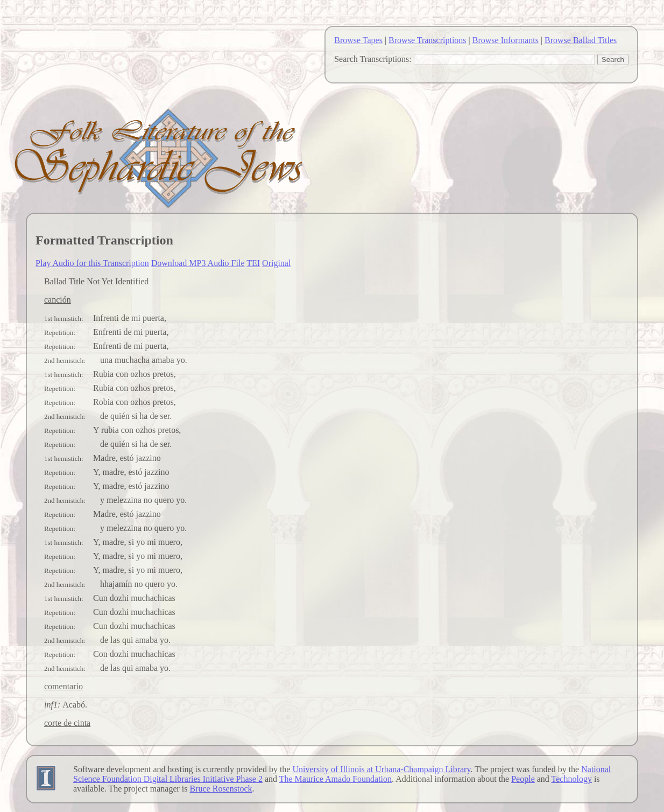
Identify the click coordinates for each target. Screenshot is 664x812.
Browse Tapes (358, 40)
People (523, 779)
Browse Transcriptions (427, 40)
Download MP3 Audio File (198, 263)
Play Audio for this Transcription (92, 263)
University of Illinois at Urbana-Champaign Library (381, 769)
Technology (572, 779)
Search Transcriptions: (373, 59)
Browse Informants (506, 40)
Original (276, 263)
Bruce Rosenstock (221, 789)
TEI (253, 263)
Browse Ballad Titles (581, 40)
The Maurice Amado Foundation (335, 779)
